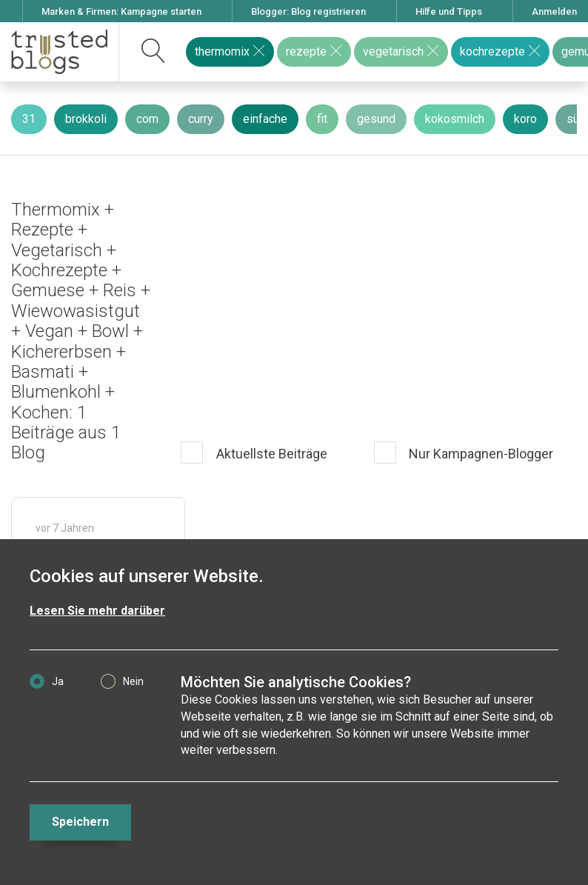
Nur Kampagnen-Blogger (480, 454)
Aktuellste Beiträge (270, 454)
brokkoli (86, 119)
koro (525, 119)
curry (201, 119)
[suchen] (154, 52)
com (147, 119)
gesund (376, 119)
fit (322, 119)
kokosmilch (455, 119)
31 (29, 119)
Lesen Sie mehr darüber (97, 611)
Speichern (80, 822)
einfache (265, 119)
